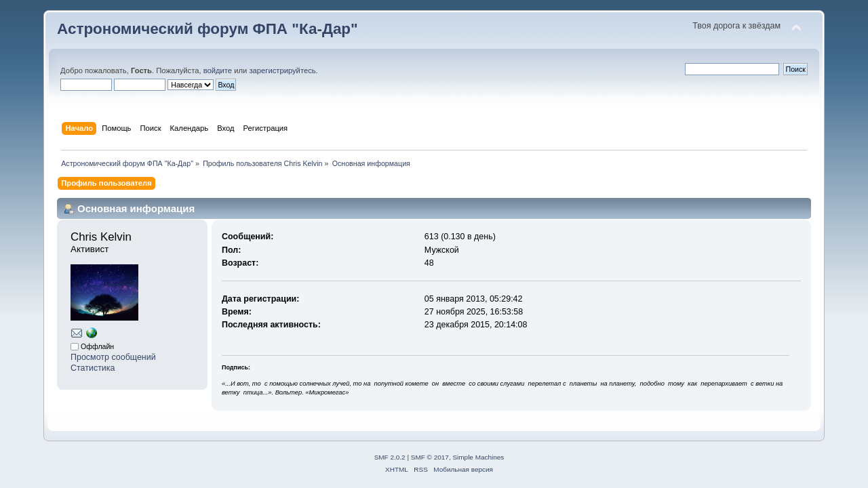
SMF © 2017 (430, 457)
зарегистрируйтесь (282, 70)
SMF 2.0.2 (390, 457)
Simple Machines (478, 457)
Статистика (93, 368)
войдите (218, 70)
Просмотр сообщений (113, 357)
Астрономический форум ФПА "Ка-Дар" (208, 29)
